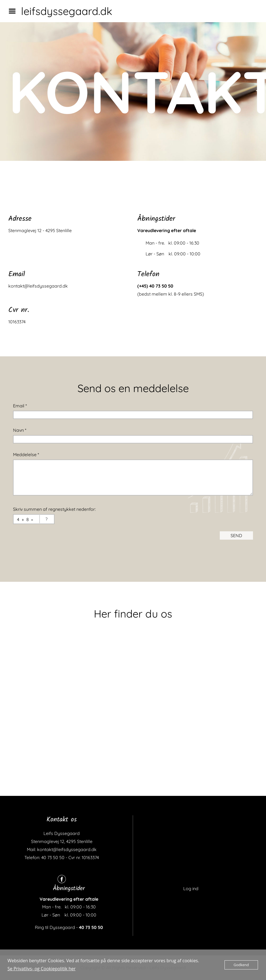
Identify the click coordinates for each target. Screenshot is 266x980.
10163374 (17, 322)
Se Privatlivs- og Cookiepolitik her (42, 969)
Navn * (20, 430)
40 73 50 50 (91, 927)
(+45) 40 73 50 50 (155, 286)
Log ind (191, 888)
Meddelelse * (26, 455)
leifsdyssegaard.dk (67, 11)
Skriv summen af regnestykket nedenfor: (54, 509)
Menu (14, 11)
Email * (20, 406)
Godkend (241, 965)
